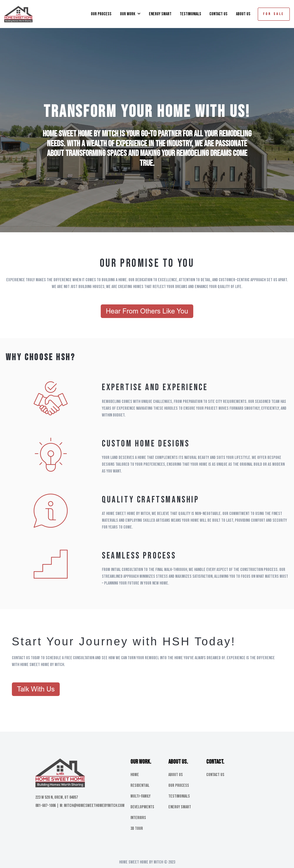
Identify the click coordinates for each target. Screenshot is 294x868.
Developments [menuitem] (142, 807)
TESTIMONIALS (190, 14)
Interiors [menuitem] (138, 818)
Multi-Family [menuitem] (140, 796)
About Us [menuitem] (176, 775)
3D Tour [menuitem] (137, 829)
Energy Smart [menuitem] (180, 807)
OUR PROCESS (101, 14)
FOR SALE (274, 14)
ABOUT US (243, 14)
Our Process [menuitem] (179, 786)
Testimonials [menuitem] (179, 796)
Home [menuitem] (135, 775)
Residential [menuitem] (140, 786)
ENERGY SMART (160, 14)
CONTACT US (218, 14)
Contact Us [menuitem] (215, 775)
